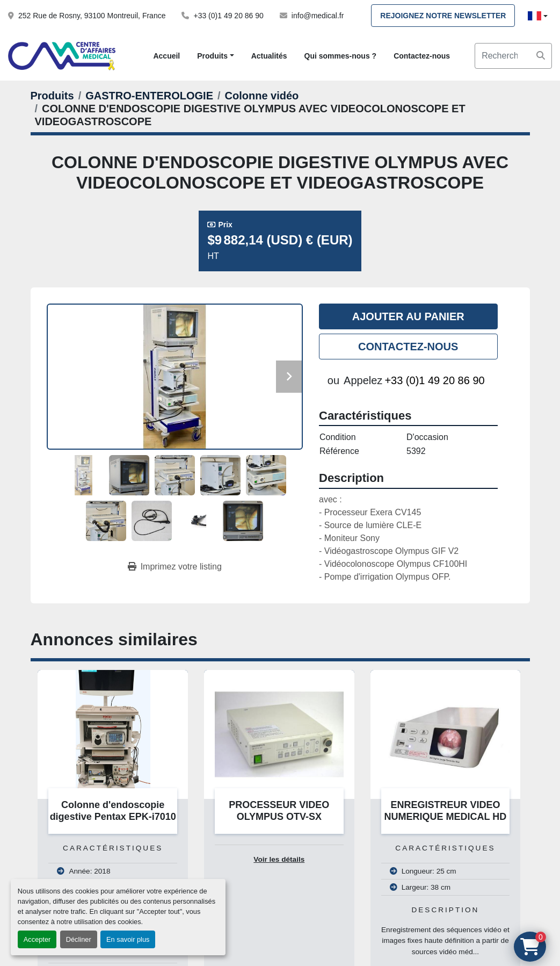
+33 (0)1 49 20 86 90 (228, 16)
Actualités (269, 56)
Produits (212, 56)
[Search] (513, 56)
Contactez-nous (422, 56)
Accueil (166, 56)
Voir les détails (279, 859)
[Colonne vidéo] (262, 96)
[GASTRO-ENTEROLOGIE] (149, 96)
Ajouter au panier (408, 316)
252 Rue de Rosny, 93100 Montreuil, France (92, 16)
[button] (215, 56)
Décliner (79, 939)
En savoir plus (128, 939)
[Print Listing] (175, 567)
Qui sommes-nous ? (341, 56)
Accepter (37, 939)
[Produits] (52, 96)
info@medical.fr (318, 16)
